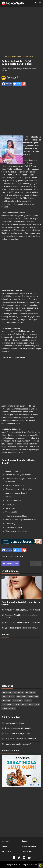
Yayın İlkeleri (27, 851)
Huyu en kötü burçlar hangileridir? (18, 744)
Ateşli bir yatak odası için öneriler (18, 728)
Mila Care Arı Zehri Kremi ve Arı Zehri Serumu (23, 623)
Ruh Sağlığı (7, 704)
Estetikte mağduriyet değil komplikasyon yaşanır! (21, 603)
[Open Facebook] (14, 858)
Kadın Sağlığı (18, 700)
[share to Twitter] (17, 84)
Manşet (28, 700)
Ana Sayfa (6, 841)
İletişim (25, 841)
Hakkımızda (6, 851)
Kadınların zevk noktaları (15, 723)
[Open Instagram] (24, 858)
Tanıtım (4, 846)
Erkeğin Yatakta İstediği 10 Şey (17, 733)
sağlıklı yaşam (34, 704)
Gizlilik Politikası (29, 846)
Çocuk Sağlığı (19, 557)
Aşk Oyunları (30, 692)
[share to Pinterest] (24, 84)
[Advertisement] (21, 31)
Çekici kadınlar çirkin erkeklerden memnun (22, 628)
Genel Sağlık (34, 696)
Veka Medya (12, 77)
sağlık (24, 704)
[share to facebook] (7, 84)
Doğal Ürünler (22, 696)
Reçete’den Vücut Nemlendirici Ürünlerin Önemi (21, 616)
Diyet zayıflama (8, 696)
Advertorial (7, 692)
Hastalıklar (6, 700)
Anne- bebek (9, 557)
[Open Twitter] (19, 858)
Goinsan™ (34, 865)
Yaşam (16, 704)
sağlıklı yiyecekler (9, 708)
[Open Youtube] (29, 858)
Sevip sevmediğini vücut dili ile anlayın (20, 739)
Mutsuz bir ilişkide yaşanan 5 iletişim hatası (22, 610)
